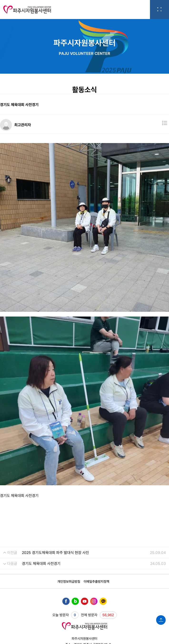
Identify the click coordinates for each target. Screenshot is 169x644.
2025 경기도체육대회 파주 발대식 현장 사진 (55, 500)
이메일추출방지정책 (96, 529)
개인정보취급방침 (69, 529)
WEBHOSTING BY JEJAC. (85, 622)
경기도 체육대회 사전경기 (41, 511)
